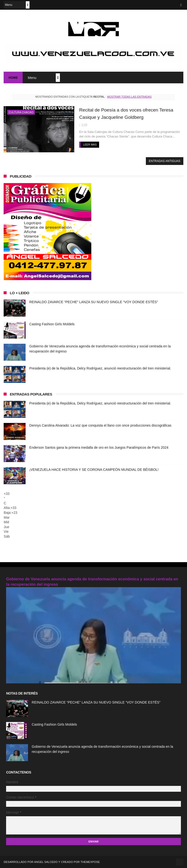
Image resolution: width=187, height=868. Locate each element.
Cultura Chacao (21, 112)
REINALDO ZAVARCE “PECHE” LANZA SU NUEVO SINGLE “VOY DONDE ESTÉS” (93, 302)
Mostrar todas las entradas (129, 97)
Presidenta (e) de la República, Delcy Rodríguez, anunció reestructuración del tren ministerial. (100, 368)
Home (13, 78)
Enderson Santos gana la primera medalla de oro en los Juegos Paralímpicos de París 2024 (99, 447)
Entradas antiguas (164, 161)
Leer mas (90, 145)
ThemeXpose (90, 862)
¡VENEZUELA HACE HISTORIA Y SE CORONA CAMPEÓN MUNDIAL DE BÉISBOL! (94, 470)
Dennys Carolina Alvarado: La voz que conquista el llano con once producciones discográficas (100, 425)
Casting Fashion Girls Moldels (52, 324)
